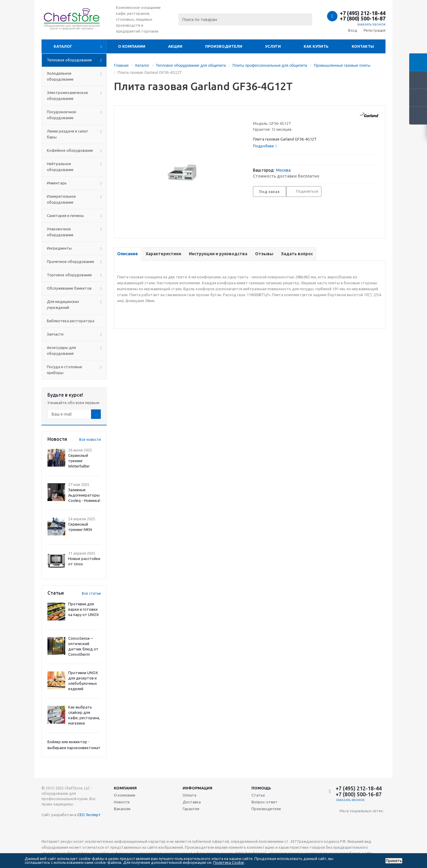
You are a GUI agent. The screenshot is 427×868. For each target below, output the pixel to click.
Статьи (258, 795)
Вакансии (122, 809)
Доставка (192, 802)
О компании (132, 46)
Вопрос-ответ (265, 802)
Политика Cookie (229, 862)
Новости (122, 802)
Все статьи (91, 593)
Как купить (316, 46)
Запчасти (55, 334)
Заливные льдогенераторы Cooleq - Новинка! (84, 495)
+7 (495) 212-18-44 (363, 13)
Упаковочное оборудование (60, 232)
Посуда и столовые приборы (64, 370)
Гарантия (191, 809)
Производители (224, 46)
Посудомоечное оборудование (62, 115)
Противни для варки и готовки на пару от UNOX (83, 609)
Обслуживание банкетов (69, 288)
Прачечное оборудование (71, 261)
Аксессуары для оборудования (61, 350)
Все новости (90, 439)
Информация (197, 788)
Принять (394, 861)
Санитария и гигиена (65, 216)
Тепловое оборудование (69, 60)
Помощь (261, 788)
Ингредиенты (59, 248)
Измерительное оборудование (61, 199)
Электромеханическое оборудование (67, 95)
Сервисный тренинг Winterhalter (79, 461)
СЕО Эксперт (89, 815)
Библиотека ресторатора (71, 321)
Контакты (363, 46)
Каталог (63, 46)
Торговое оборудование (69, 275)
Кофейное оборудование (70, 150)
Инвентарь (57, 183)
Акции (175, 46)
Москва (283, 170)
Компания (125, 788)
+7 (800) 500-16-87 (363, 18)
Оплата (189, 795)
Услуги (273, 46)
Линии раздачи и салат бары (68, 134)
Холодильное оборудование (60, 76)
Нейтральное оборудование (60, 167)
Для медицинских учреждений (63, 304)
